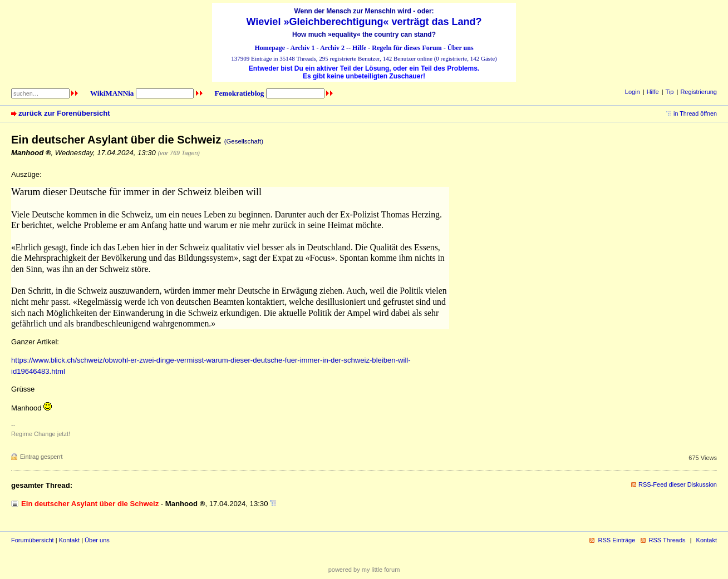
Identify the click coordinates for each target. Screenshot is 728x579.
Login (633, 92)
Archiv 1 (302, 48)
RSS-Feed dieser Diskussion (678, 484)
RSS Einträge (616, 540)
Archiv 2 (332, 48)
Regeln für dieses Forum (407, 48)
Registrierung (699, 92)
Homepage (270, 48)
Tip (670, 92)
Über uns (461, 48)
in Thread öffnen (695, 113)
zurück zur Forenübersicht (64, 113)
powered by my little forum (364, 570)
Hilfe (359, 48)
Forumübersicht (33, 540)
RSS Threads (667, 540)
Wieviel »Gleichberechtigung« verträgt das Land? (364, 22)
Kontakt (69, 540)
